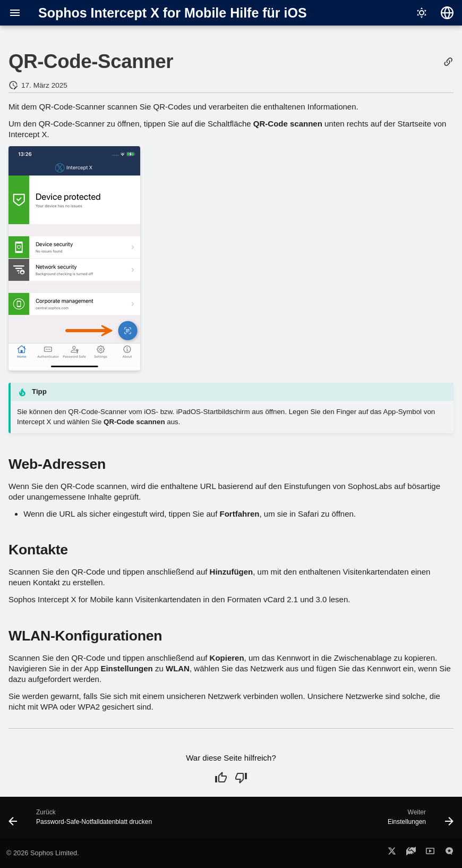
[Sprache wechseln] (447, 13)
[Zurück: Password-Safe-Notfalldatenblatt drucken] (82, 821)
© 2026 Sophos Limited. (43, 853)
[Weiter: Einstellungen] (418, 821)
